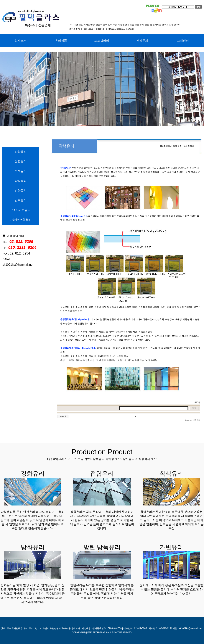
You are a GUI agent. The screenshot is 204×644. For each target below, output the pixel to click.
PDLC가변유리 (20, 210)
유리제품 (61, 41)
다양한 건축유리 (21, 220)
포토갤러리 (102, 41)
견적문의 (142, 41)
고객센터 (183, 41)
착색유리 (21, 171)
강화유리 (21, 152)
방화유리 (21, 181)
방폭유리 (21, 200)
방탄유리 (21, 190)
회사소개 (20, 41)
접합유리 (21, 161)
